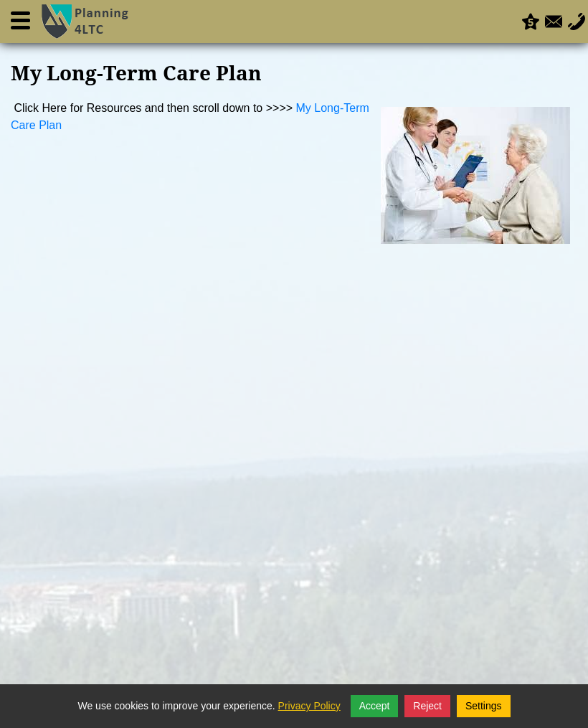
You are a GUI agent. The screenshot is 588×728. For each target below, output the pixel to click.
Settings (484, 706)
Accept (375, 706)
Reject (427, 706)
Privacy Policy (309, 706)
